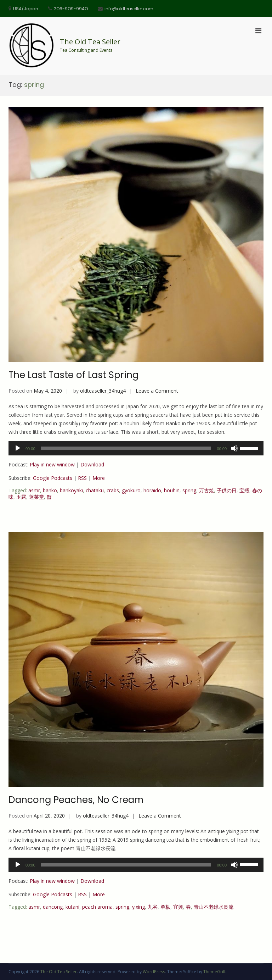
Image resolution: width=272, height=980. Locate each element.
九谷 (153, 907)
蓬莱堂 (36, 497)
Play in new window (52, 464)
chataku (95, 490)
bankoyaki (71, 490)
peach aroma (97, 907)
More (99, 478)
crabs (113, 490)
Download (92, 464)
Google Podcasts (53, 478)
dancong (53, 907)
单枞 (165, 907)
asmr (34, 490)
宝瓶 (244, 490)
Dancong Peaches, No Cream (76, 800)
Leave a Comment (157, 391)
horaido (152, 490)
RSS (82, 478)
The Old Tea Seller (90, 42)
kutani (72, 907)
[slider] (126, 448)
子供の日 (227, 490)
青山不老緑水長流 (214, 907)
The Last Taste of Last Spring (73, 375)
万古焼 (206, 490)
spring (189, 490)
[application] (136, 448)
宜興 (178, 907)
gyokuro (131, 490)
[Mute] (234, 448)
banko (50, 490)
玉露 (21, 497)
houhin (172, 490)
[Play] (18, 448)
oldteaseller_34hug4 (103, 391)
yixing (138, 907)
